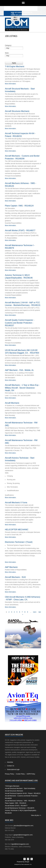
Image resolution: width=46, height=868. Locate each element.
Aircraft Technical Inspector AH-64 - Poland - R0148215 (23, 793)
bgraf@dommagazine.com (20, 844)
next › (35, 612)
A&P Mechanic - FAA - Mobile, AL (19, 370)
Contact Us (11, 766)
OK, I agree (15, 18)
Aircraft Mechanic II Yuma (16, 502)
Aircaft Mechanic (12, 403)
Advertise (10, 762)
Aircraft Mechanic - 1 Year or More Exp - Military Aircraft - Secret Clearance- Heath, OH (22, 388)
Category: (8, 45)
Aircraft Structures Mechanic (17, 111)
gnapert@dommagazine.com (23, 835)
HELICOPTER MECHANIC (17, 529)
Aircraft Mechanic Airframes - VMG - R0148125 (20, 801)
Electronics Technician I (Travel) (19, 542)
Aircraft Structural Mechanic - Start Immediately (20, 788)
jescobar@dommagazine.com (23, 826)
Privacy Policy (9, 774)
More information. (11, 84)
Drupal (27, 862)
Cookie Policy (23, 15)
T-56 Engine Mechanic (15, 66)
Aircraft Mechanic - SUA (15, 577)
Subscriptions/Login (13, 770)
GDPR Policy (31, 774)
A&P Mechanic (11, 567)
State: (7, 53)
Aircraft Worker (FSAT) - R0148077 (20, 230)
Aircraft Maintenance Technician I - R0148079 (20, 808)
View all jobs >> (36, 815)
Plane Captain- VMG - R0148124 (19, 206)
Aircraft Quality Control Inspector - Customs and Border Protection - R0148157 (20, 323)
